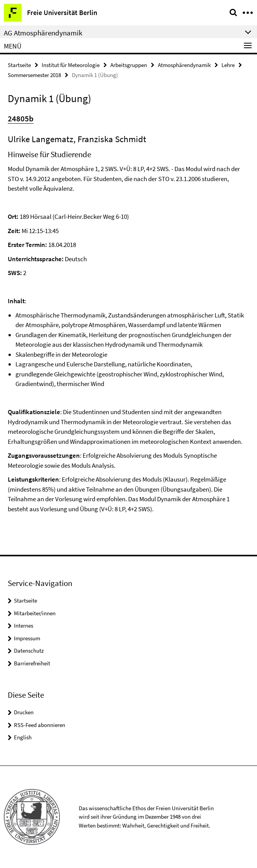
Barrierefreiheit (32, 663)
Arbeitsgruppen (129, 65)
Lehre (228, 65)
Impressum (27, 638)
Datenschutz (29, 651)
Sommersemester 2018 (34, 75)
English (23, 737)
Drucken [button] (24, 712)
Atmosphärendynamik (184, 65)
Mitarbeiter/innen (35, 613)
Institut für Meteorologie (71, 65)
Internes (24, 625)
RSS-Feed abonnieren (40, 725)
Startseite (19, 65)
